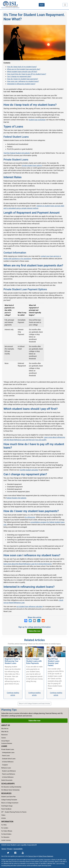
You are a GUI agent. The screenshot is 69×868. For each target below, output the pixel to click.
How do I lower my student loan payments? (23, 79)
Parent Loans (6, 756)
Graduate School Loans (9, 759)
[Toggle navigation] (65, 5)
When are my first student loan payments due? (24, 69)
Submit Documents (7, 780)
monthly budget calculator (29, 470)
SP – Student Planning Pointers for (14, 812)
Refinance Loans (6, 768)
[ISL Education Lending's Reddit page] (43, 621)
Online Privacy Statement (46, 856)
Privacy (10, 849)
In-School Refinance (8, 762)
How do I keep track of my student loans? (22, 67)
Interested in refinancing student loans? (21, 84)
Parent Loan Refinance (9, 774)
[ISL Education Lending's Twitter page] (30, 621)
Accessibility (18, 849)
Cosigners (5, 765)
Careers (4, 738)
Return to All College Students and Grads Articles (34, 704)
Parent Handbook (6, 809)
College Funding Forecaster (9, 800)
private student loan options (32, 165)
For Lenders (5, 828)
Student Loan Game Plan (8, 797)
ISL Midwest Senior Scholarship (10, 790)
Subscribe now (34, 631)
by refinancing (30, 517)
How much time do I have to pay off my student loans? (27, 74)
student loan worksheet (37, 120)
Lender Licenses (6, 840)
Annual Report (5, 741)
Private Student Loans (8, 749)
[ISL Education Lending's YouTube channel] (23, 853)
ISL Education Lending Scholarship (11, 787)
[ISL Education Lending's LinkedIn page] (39, 621)
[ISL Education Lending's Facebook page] (26, 621)
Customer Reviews (7, 743)
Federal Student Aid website (16, 498)
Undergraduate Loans (8, 753)
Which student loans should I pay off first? (22, 72)
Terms (4, 849)
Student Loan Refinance (9, 771)
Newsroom (4, 735)
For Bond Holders (6, 834)
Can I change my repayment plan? (19, 76)
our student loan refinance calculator (30, 607)
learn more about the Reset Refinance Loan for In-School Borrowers (28, 564)
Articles (4, 818)
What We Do (5, 732)
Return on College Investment (10, 803)
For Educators (5, 837)
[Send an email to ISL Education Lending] (34, 621)
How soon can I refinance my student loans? (23, 81)
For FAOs (4, 825)
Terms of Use (32, 856)
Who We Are (5, 729)
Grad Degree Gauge (7, 806)
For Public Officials (7, 831)
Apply (42, 5)
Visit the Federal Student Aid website (17, 153)
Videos (3, 815)
